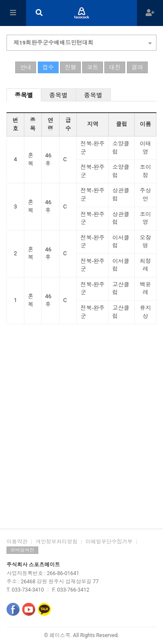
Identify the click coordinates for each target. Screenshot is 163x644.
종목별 (24, 95)
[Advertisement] (81, 439)
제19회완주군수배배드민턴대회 (83, 42)
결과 (137, 67)
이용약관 (17, 542)
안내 (26, 67)
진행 (70, 67)
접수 (48, 67)
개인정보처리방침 (57, 542)
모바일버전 (22, 550)
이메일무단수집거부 (109, 542)
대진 (115, 67)
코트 (93, 67)
